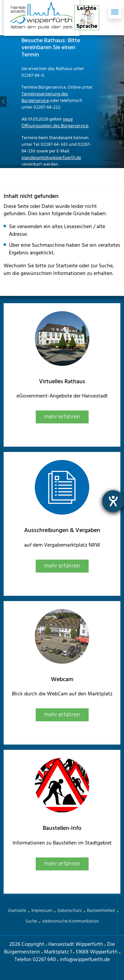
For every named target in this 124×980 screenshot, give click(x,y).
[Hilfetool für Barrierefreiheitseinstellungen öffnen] (113, 501)
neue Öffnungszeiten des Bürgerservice (55, 123)
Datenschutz (70, 911)
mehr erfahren (62, 417)
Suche (31, 921)
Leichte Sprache (87, 18)
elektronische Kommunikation (71, 921)
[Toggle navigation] (115, 12)
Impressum (42, 911)
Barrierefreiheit (101, 911)
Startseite (17, 911)
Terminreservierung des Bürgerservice (45, 97)
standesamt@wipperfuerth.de (51, 158)
